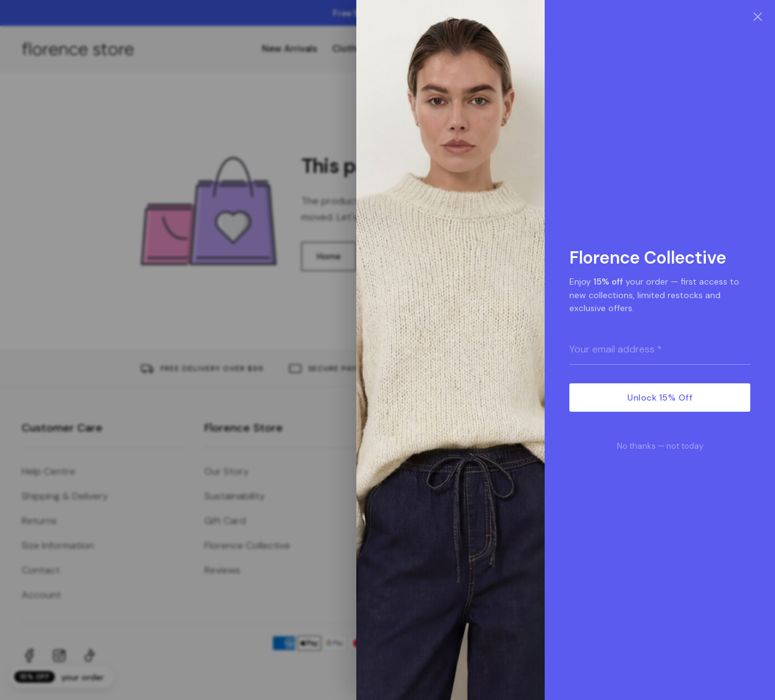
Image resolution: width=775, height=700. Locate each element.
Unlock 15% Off (660, 398)
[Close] (758, 17)
